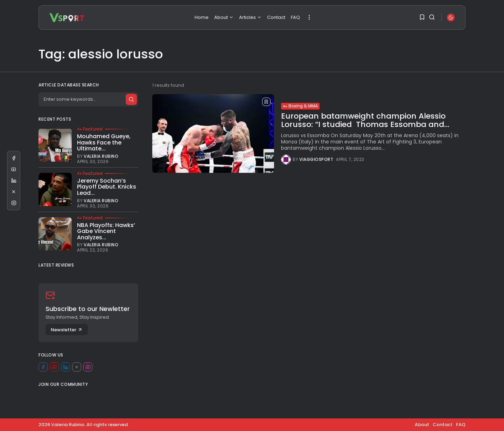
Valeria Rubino (101, 156)
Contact (276, 17)
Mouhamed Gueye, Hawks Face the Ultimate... (104, 142)
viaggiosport (316, 160)
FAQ (295, 17)
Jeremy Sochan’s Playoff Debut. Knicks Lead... (107, 187)
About (224, 17)
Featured (90, 129)
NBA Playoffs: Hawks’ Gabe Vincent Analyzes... (106, 231)
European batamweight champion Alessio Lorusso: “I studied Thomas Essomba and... (365, 120)
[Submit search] (131, 99)
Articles (250, 17)
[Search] (88, 99)
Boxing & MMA (300, 106)
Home (202, 17)
